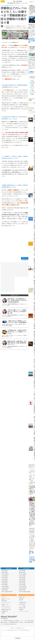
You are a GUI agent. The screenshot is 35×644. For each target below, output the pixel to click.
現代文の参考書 (22, 574)
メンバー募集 (22, 606)
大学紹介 (31, 481)
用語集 (3, 613)
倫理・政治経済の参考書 (24, 592)
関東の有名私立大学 (6, 610)
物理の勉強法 (4, 581)
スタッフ (21, 601)
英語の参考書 (22, 571)
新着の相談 (4, 601)
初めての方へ (22, 597)
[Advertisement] (14, 243)
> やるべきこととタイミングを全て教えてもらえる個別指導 (32, 559)
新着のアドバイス (5, 599)
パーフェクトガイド (6, 603)
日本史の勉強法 (5, 586)
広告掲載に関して (23, 603)
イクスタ (2, 5)
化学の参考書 (22, 579)
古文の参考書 (22, 576)
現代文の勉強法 (5, 574)
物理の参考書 (22, 581)
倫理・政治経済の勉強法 (7, 592)
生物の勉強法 (4, 583)
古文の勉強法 (4, 576)
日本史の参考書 (22, 586)
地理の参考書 (22, 590)
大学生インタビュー (6, 606)
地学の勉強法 (4, 585)
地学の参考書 (22, 585)
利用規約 (21, 610)
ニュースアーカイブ (6, 608)
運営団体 (21, 599)
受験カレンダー (5, 604)
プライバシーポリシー (24, 611)
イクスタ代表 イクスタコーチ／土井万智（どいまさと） (15, 26)
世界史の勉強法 (5, 588)
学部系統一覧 (4, 611)
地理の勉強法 (4, 590)
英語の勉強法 (4, 571)
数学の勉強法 (4, 572)
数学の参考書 (22, 572)
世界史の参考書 (22, 588)
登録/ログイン (32, 2)
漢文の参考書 (22, 578)
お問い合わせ (22, 604)
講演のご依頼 (22, 608)
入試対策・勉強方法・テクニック (11, 5)
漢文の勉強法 (4, 578)
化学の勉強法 (4, 579)
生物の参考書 (22, 583)
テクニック (21, 5)
